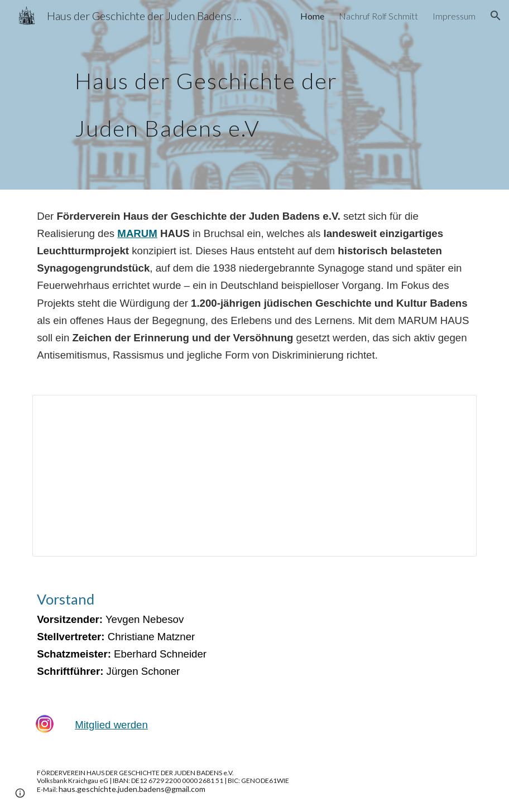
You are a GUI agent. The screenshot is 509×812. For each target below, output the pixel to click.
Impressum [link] (454, 16)
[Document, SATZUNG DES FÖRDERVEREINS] (254, 476)
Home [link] (312, 16)
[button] (496, 16)
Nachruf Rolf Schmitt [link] (378, 16)
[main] (236, 95)
